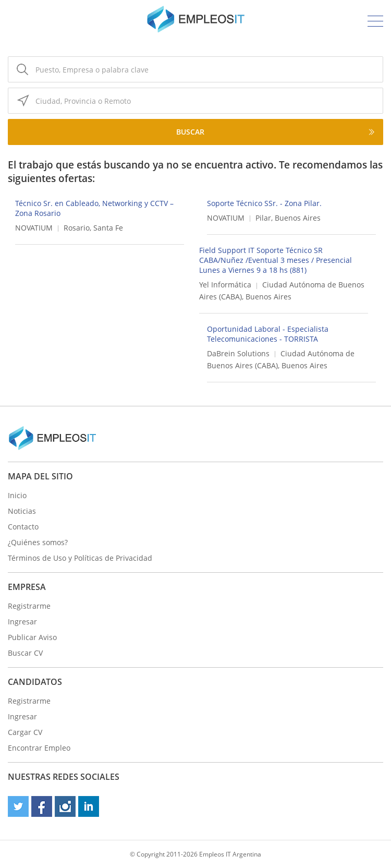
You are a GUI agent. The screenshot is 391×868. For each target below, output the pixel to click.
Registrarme (29, 606)
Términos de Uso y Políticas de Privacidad (80, 558)
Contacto (23, 527)
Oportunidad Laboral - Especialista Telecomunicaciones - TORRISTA (268, 334)
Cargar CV (25, 732)
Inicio (17, 495)
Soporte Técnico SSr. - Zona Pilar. (264, 203)
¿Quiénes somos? (38, 542)
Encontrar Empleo (39, 748)
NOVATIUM (34, 228)
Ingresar (22, 622)
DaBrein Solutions (238, 353)
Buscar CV (25, 653)
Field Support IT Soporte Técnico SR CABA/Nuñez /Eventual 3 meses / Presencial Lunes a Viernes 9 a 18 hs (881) (276, 260)
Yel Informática (225, 285)
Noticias (22, 511)
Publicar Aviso (32, 637)
